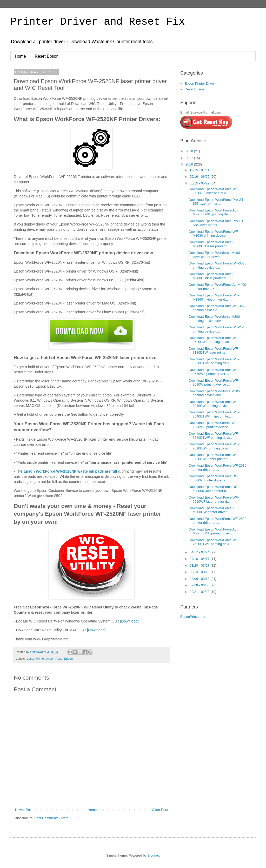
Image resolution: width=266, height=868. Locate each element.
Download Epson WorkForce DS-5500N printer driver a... (213, 478)
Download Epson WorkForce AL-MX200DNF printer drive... (213, 531)
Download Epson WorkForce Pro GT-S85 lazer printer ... (216, 223)
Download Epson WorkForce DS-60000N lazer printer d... (213, 489)
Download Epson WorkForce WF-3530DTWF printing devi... (214, 361)
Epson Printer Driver (40, 658)
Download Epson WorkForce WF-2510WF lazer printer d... (214, 499)
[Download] (129, 621)
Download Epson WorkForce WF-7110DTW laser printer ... (214, 351)
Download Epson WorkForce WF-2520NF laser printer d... (214, 191)
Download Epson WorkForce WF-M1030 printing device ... (214, 234)
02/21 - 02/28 (200, 592)
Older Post (160, 810)
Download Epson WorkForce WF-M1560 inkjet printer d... (214, 297)
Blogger (153, 855)
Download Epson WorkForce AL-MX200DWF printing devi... (213, 212)
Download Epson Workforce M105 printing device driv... (214, 393)
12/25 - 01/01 (200, 170)
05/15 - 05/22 (200, 183)
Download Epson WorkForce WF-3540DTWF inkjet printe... (214, 414)
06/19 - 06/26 (200, 177)
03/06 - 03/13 (200, 579)
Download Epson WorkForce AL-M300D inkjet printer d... (213, 276)
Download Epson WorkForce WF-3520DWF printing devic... (214, 340)
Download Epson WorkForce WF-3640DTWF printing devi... (214, 436)
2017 (190, 158)
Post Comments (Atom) (52, 818)
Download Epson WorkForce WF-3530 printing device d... (217, 265)
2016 (190, 164)
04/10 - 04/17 (200, 559)
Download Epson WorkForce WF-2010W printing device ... (214, 383)
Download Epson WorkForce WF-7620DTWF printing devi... (214, 542)
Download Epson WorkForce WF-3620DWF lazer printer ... (214, 457)
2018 (190, 151)
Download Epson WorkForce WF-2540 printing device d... (217, 329)
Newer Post (24, 810)
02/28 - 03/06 (200, 585)
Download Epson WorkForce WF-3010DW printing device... (214, 404)
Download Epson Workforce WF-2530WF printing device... (213, 425)
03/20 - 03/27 (200, 565)
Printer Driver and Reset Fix (98, 22)
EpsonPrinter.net (193, 617)
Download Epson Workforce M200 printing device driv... (214, 319)
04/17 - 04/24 (200, 552)
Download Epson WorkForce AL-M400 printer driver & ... (217, 287)
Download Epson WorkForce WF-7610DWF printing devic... (214, 446)
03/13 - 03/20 (200, 572)
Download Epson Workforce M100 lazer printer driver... (214, 255)
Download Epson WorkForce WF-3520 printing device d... (217, 308)
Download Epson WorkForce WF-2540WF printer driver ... (214, 372)
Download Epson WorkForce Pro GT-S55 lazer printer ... (216, 202)
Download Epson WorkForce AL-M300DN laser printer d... (213, 244)
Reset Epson (47, 56)
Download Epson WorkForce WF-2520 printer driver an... (217, 521)
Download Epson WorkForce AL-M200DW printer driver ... (213, 510)
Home (20, 56)
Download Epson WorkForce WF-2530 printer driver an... (217, 468)
